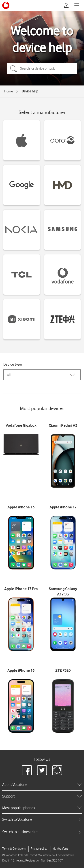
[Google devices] (22, 185)
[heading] (42, 785)
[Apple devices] (22, 140)
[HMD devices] (63, 185)
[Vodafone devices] (63, 275)
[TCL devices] (22, 275)
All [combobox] (9, 375)
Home (9, 91)
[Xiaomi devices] (22, 319)
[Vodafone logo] (6, 5)
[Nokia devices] (22, 230)
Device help (30, 91)
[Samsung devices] (63, 230)
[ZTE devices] (63, 319)
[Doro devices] (63, 140)
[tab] (42, 820)
